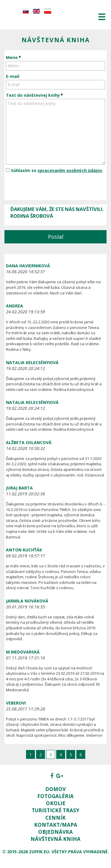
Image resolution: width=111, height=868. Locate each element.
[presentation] (51, 187)
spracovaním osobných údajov (70, 170)
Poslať (56, 237)
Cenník (55, 818)
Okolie (56, 803)
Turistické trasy (55, 810)
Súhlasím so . (55, 170)
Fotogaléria (55, 796)
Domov (55, 789)
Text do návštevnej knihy (33, 95)
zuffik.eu (39, 852)
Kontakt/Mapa (56, 825)
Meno (12, 57)
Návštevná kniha (55, 839)
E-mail (13, 76)
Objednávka (55, 832)
